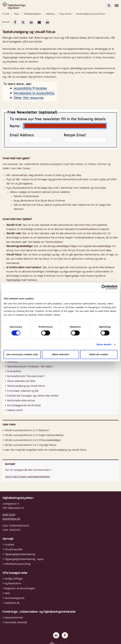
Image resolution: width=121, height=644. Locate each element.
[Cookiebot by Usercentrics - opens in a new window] (104, 287)
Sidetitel (12, 362)
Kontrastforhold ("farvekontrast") (26, 376)
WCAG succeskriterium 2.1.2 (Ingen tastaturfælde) (34, 435)
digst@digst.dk (11, 519)
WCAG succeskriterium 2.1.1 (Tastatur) (27, 430)
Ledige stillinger (14, 579)
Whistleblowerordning (18, 564)
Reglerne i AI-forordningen (20, 589)
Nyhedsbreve (13, 584)
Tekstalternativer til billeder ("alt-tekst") (30, 367)
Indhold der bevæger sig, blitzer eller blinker (33, 396)
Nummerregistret (15, 598)
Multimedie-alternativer (21, 401)
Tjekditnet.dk (12, 603)
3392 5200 (9, 515)
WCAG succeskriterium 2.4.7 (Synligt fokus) (31, 445)
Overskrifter (14, 372)
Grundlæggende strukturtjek (24, 406)
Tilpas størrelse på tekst (21, 381)
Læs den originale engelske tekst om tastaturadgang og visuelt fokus (45, 450)
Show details (104, 344)
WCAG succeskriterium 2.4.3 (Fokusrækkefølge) (33, 440)
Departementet (14, 618)
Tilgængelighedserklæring (20, 554)
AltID (7, 593)
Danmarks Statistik (16, 623)
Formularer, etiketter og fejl (23, 391)
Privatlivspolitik (14, 550)
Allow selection (61, 354)
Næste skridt (15, 410)
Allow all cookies (99, 354)
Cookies (9, 545)
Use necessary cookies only (22, 354)
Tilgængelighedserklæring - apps (24, 559)
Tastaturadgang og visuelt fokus (26, 386)
